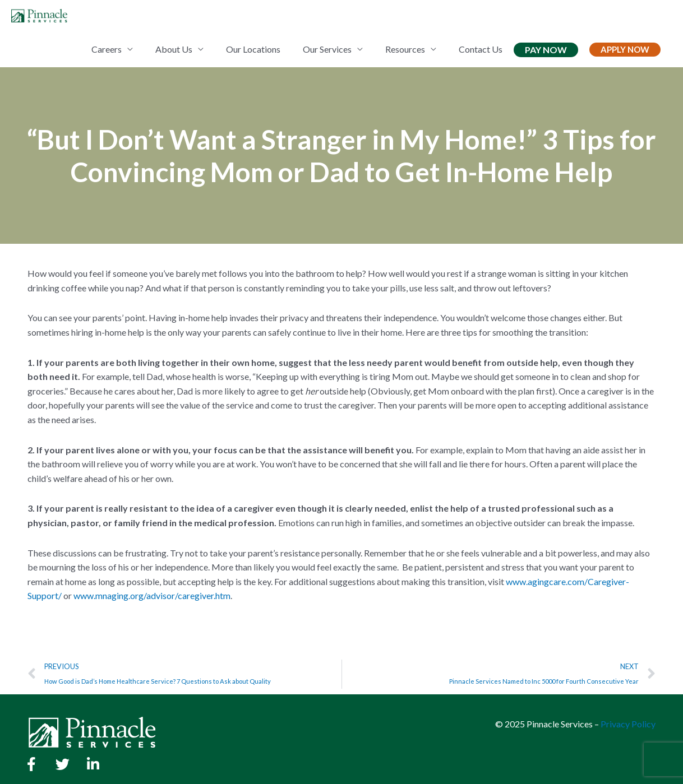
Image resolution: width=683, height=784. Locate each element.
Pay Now (546, 50)
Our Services (327, 49)
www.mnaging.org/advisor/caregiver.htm (152, 595)
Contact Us (481, 49)
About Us (174, 49)
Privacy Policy (628, 724)
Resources (405, 49)
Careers (107, 49)
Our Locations (253, 49)
